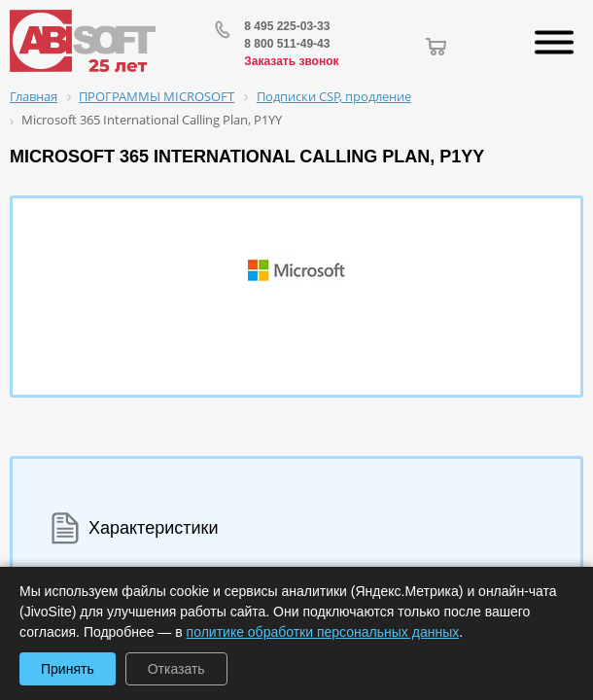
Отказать (176, 669)
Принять (68, 669)
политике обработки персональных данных (323, 632)
